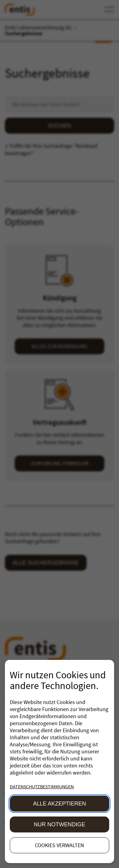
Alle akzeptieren (60, 804)
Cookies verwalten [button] (60, 845)
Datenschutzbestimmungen (42, 786)
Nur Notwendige (60, 824)
